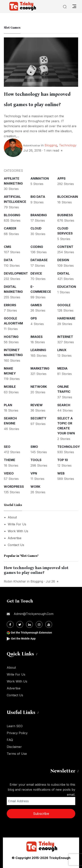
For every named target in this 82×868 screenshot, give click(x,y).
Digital (63, 273)
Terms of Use (17, 754)
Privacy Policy (17, 733)
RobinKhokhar (32, 145)
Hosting (11, 337)
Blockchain (68, 197)
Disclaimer (14, 747)
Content (65, 247)
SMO (34, 447)
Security (38, 418)
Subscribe (41, 814)
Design (63, 260)
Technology (68, 145)
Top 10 (63, 460)
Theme (10, 460)
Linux (62, 350)
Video (9, 473)
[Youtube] (49, 624)
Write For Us (17, 524)
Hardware (66, 318)
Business (65, 215)
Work (35, 487)
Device (36, 273)
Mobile (10, 387)
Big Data (38, 197)
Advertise (15, 538)
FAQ (10, 740)
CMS (8, 247)
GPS (34, 318)
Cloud (36, 228)
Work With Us (18, 531)
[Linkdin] (29, 624)
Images (37, 337)
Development (16, 273)
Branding (39, 215)
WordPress (14, 487)
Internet (65, 337)
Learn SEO (15, 726)
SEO (7, 447)
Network (39, 387)
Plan (8, 405)
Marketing (40, 368)
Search (64, 405)
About (12, 517)
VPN (34, 473)
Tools (36, 460)
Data (8, 260)
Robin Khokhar (15, 581)
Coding (37, 247)
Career (10, 228)
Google (64, 305)
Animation (40, 178)
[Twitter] (20, 624)
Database (39, 260)
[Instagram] (39, 624)
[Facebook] (10, 624)
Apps (61, 178)
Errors (10, 305)
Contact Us (16, 545)
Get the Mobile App (23, 639)
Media (62, 368)
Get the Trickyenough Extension (31, 633)
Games (36, 305)
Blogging (51, 145)
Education (67, 287)
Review (37, 405)
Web (61, 473)
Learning (38, 350)
